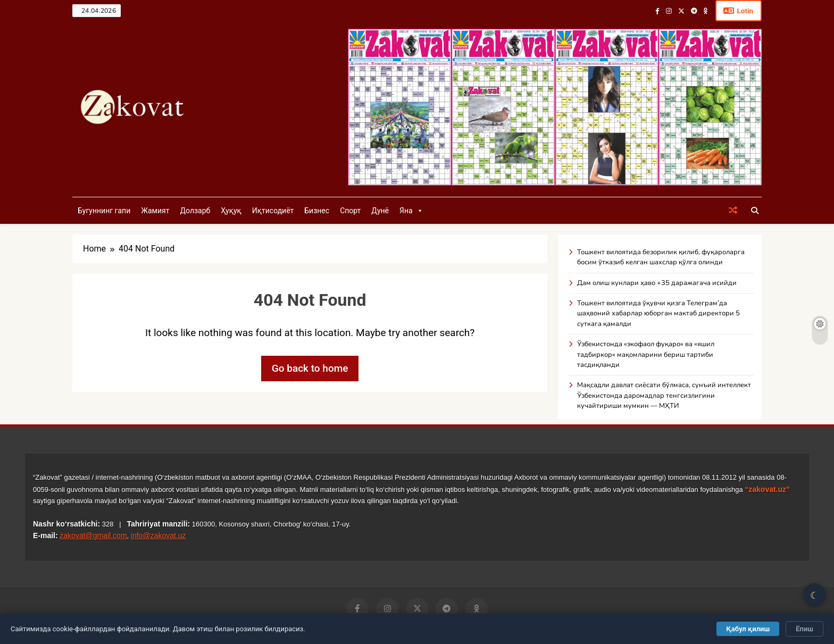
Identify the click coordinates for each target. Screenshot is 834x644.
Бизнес (317, 211)
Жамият (155, 211)
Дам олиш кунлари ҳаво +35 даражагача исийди (657, 283)
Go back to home (310, 369)
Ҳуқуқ (231, 211)
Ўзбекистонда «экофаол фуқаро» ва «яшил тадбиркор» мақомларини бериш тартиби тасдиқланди (646, 355)
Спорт (350, 211)
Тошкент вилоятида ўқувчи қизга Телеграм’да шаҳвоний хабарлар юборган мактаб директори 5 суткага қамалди (658, 314)
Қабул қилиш (748, 629)
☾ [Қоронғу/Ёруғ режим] (814, 595)
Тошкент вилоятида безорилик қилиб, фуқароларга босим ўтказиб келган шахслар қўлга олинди (661, 258)
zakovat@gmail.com (93, 536)
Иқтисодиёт (273, 211)
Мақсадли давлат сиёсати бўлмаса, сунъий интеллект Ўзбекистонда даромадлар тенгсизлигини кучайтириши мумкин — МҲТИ (664, 396)
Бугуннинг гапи (104, 211)
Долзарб (195, 211)
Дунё (380, 211)
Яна (411, 211)
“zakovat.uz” (767, 490)
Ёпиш (804, 629)
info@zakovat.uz (159, 536)
